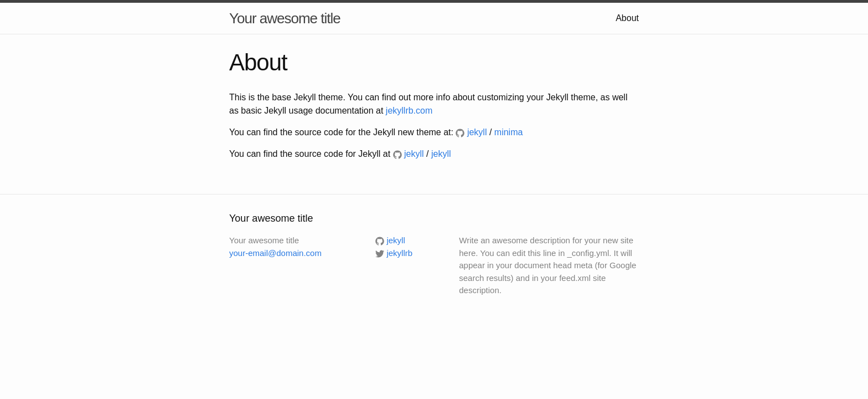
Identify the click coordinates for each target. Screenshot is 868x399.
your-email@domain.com (275, 253)
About (627, 18)
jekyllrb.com (409, 111)
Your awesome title (285, 18)
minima (509, 132)
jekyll (441, 154)
